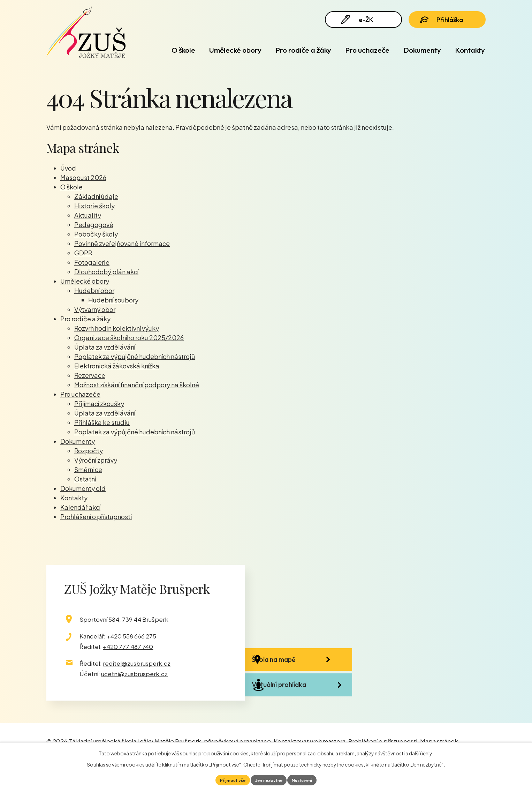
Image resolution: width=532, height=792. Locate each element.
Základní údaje (96, 196)
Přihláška (447, 22)
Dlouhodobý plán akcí (106, 272)
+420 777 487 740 (128, 647)
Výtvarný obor (95, 309)
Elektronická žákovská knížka (117, 366)
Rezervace (90, 375)
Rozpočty (89, 451)
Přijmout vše (229, 779)
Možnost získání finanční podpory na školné (137, 385)
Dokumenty (422, 50)
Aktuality (88, 215)
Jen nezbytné (268, 779)
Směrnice (88, 469)
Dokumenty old (83, 488)
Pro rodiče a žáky (303, 50)
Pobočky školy (96, 234)
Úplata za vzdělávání (105, 347)
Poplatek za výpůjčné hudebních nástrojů (135, 356)
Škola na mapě (292, 664)
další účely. (421, 752)
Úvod (148, 50)
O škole (183, 50)
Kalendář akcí (80, 507)
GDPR (83, 253)
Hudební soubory (113, 300)
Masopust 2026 (83, 177)
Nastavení (305, 779)
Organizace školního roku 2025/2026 (129, 338)
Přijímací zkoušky (99, 404)
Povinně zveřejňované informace (122, 243)
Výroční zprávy (96, 460)
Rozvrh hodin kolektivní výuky (117, 328)
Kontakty (470, 50)
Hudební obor (94, 290)
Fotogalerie (92, 262)
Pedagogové (94, 225)
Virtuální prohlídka (298, 701)
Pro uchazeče (367, 50)
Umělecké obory (235, 50)
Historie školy (94, 206)
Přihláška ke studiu (102, 422)
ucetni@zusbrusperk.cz (134, 674)
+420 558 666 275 (131, 636)
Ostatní (85, 479)
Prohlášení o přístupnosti (96, 517)
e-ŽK (360, 22)
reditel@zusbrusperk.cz (137, 663)
